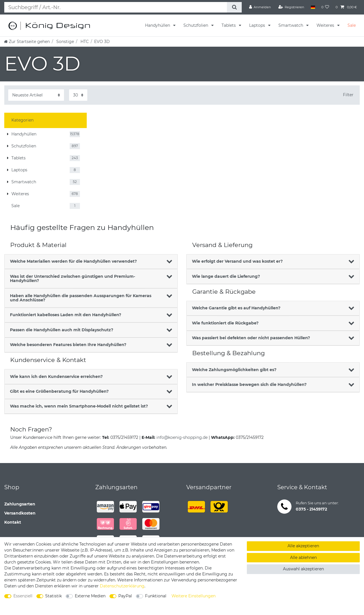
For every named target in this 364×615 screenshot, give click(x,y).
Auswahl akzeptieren (303, 569)
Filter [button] (348, 95)
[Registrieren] (291, 7)
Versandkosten (20, 513)
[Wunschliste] (325, 7)
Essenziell (23, 596)
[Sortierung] (36, 95)
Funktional (156, 596)
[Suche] (234, 7)
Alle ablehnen (303, 558)
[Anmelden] (260, 7)
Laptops (258, 25)
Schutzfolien (196, 25)
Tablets (229, 25)
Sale (352, 25)
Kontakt (13, 522)
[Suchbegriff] (116, 7)
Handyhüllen (158, 25)
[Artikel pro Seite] (78, 95)
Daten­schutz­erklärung (122, 586)
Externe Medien (90, 596)
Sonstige (65, 42)
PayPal (125, 596)
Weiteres (326, 25)
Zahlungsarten (20, 504)
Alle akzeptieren (303, 546)
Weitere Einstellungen (194, 596)
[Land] (313, 7)
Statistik (53, 596)
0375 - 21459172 (311, 509)
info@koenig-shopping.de (182, 437)
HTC (84, 42)
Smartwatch (291, 25)
